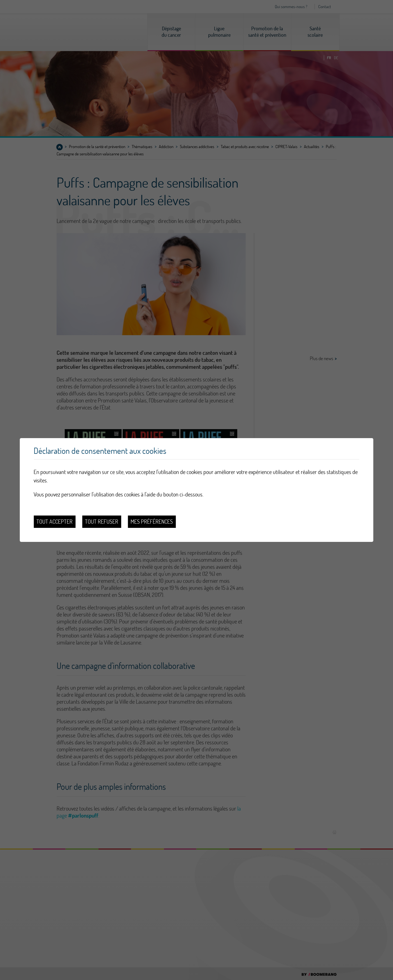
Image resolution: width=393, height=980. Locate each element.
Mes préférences (152, 522)
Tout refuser (102, 522)
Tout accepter (54, 522)
